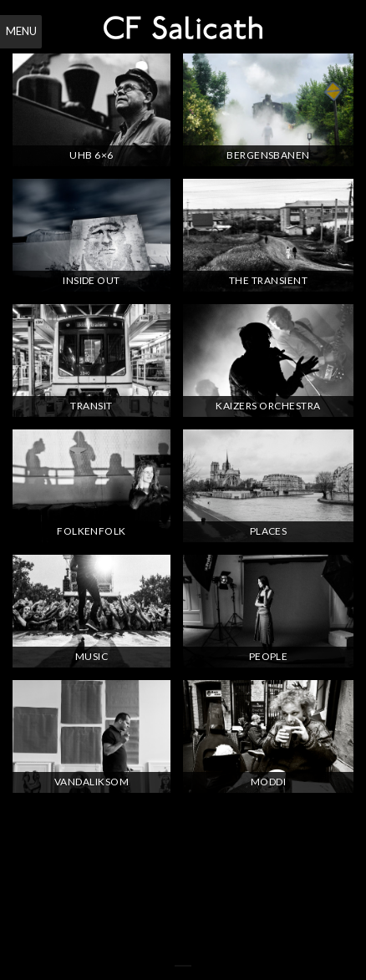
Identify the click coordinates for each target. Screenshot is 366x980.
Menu (21, 31)
